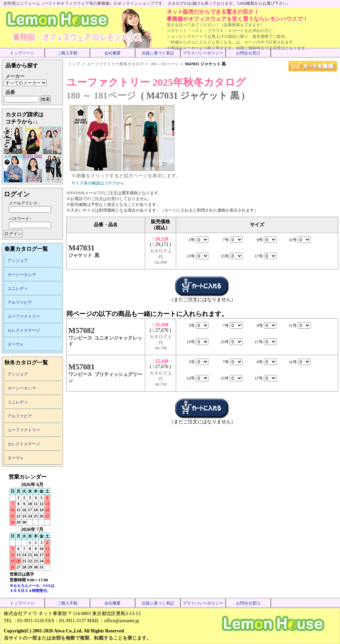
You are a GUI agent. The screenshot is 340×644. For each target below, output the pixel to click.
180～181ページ (165, 64)
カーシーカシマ (22, 275)
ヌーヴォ (16, 344)
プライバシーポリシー (203, 53)
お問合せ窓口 (248, 53)
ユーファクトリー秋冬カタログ (115, 64)
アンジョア (18, 261)
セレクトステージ (24, 330)
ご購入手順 (67, 53)
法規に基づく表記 (158, 53)
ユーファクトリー (24, 316)
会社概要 (113, 53)
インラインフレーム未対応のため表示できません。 (32, 535)
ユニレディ (18, 288)
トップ (74, 64)
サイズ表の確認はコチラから (98, 183)
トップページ (22, 53)
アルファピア (20, 302)
